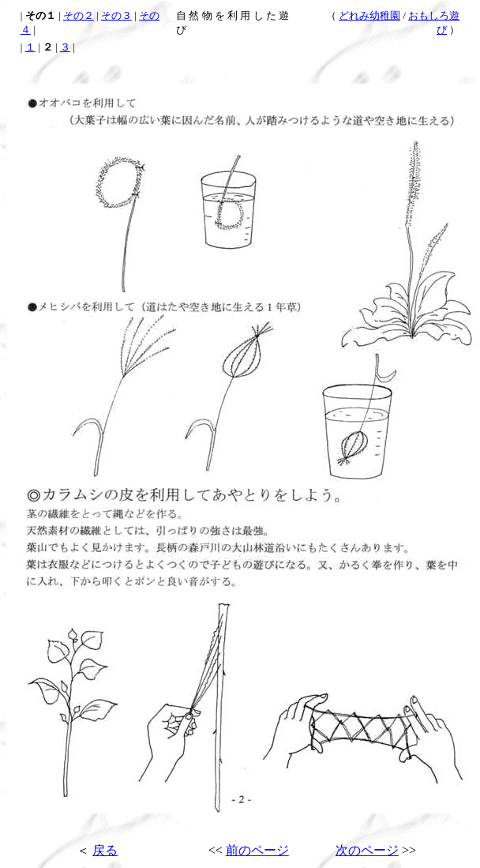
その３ (116, 15)
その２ (79, 15)
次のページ (367, 850)
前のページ (257, 850)
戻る (105, 850)
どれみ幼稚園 (369, 15)
